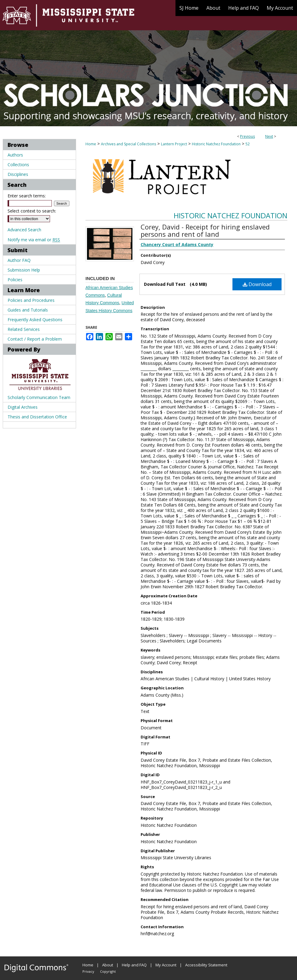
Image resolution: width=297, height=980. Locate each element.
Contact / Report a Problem (35, 339)
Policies (15, 280)
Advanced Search (24, 230)
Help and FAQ (134, 965)
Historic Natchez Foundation (216, 144)
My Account (166, 965)
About (108, 965)
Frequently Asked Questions (35, 320)
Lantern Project (174, 144)
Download (257, 284)
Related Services (24, 329)
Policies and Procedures (31, 300)
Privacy (88, 971)
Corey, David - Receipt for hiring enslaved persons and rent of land (205, 230)
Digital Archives (23, 407)
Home (91, 144)
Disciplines (18, 174)
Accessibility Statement (206, 965)
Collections (18, 165)
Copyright (108, 971)
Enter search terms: (27, 196)
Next (269, 136)
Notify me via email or (34, 240)
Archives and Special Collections (128, 144)
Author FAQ (19, 260)
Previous (247, 136)
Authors (15, 155)
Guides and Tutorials (28, 310)
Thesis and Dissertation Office (37, 417)
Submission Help (24, 270)
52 (248, 144)
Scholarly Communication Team (39, 397)
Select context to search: (32, 211)
